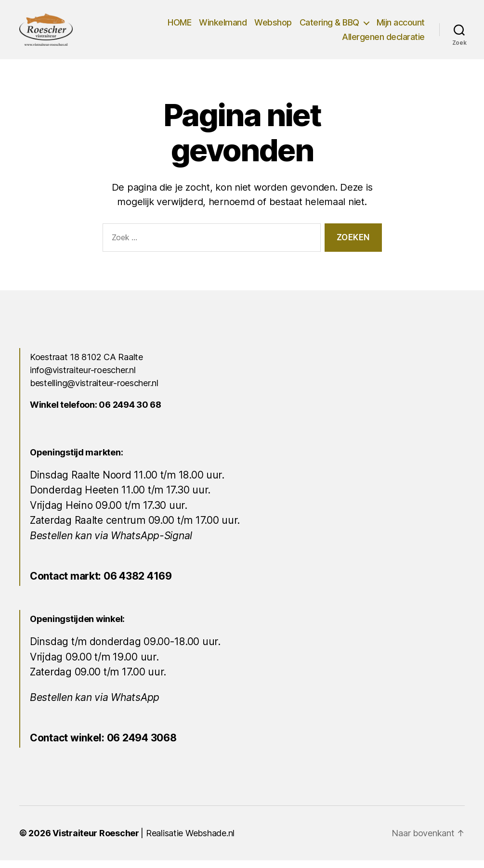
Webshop (273, 26)
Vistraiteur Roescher (96, 841)
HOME (179, 26)
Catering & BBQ (329, 26)
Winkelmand (223, 26)
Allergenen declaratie (383, 41)
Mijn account (401, 26)
